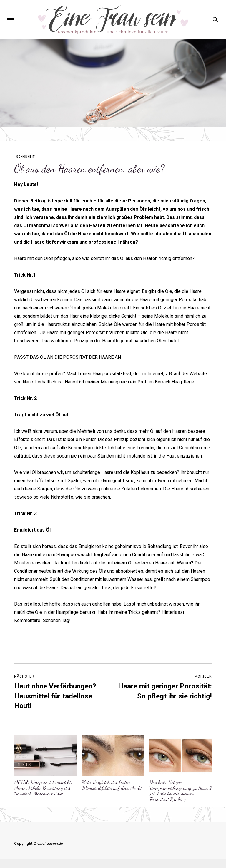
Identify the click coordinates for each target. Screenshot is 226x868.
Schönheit (26, 157)
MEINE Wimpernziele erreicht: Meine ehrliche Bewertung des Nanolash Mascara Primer (43, 788)
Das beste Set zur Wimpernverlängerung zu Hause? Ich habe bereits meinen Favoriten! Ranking (181, 791)
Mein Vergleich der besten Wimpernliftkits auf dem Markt (112, 785)
